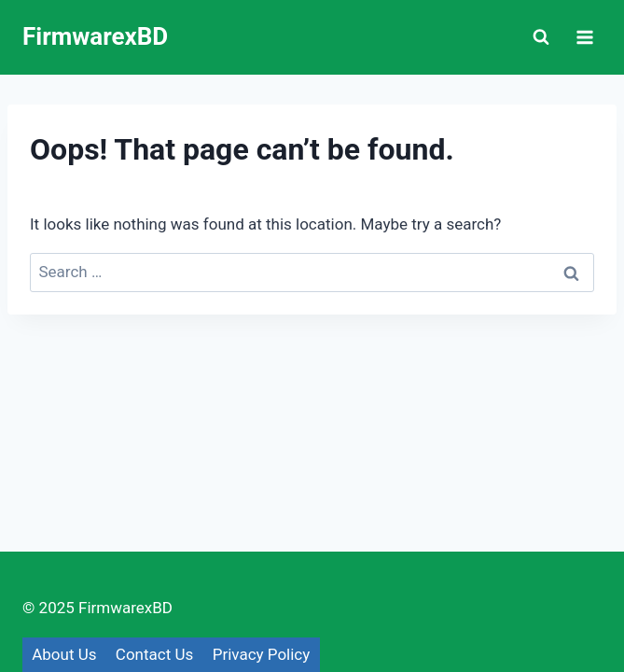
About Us (64, 654)
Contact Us (154, 654)
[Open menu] (584, 37)
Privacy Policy (262, 654)
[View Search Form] (541, 37)
